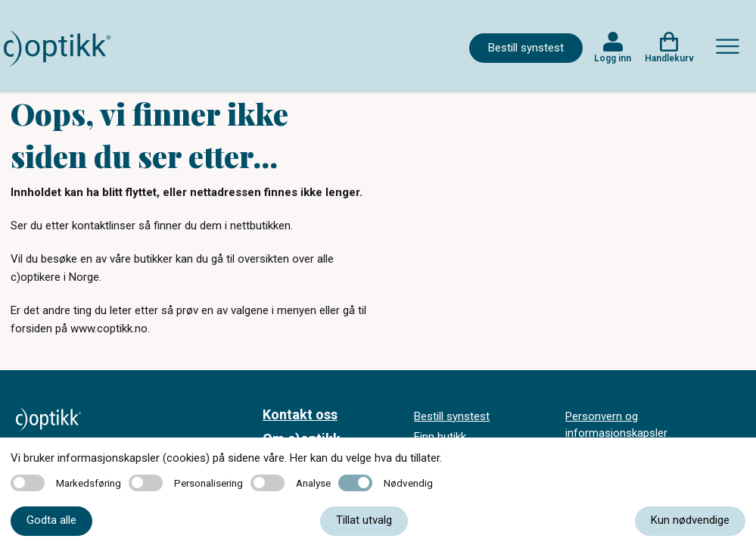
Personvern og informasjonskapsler (616, 425)
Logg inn (613, 58)
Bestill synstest (526, 48)
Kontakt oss (300, 414)
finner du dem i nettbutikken (222, 226)
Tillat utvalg (364, 520)
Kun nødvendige (690, 520)
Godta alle (51, 520)
